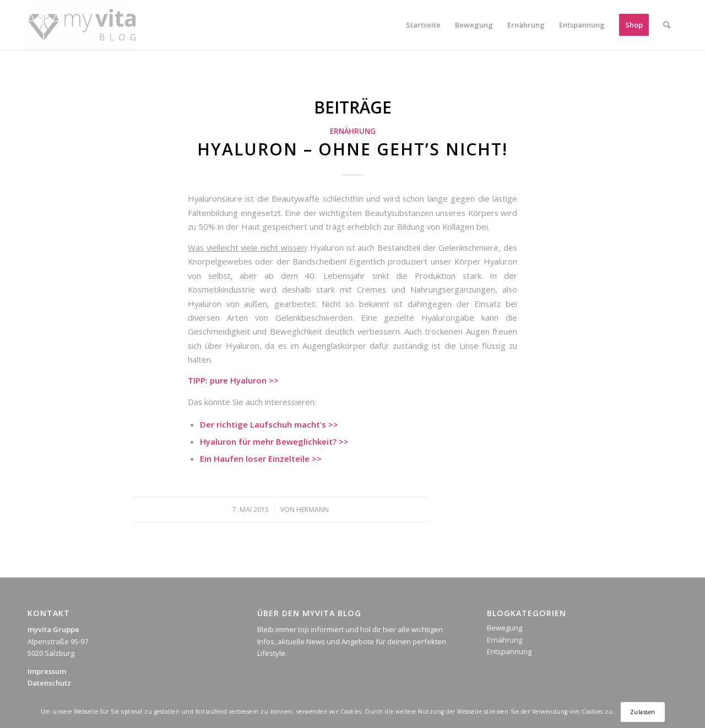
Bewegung (505, 628)
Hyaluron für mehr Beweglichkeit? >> (274, 441)
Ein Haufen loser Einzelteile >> (261, 459)
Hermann (313, 509)
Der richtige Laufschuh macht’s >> (269, 424)
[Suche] (667, 25)
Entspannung (509, 651)
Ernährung (353, 131)
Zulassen (643, 712)
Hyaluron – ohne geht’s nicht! (352, 149)
